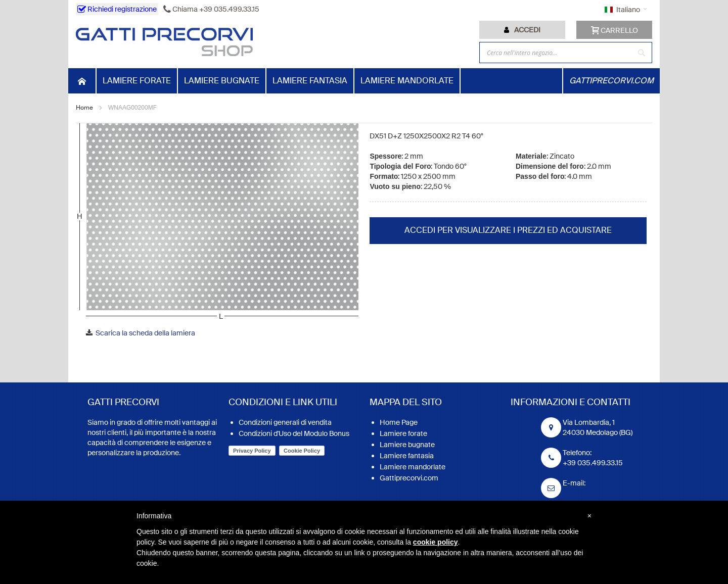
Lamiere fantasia (407, 456)
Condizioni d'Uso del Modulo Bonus (294, 433)
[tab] (522, 30)
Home (84, 108)
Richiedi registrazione (117, 9)
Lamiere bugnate (407, 445)
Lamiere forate (403, 433)
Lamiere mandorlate (413, 467)
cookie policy (436, 542)
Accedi (527, 30)
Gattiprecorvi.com (409, 478)
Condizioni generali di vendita (285, 422)
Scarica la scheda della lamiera (145, 333)
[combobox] (566, 53)
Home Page (399, 422)
